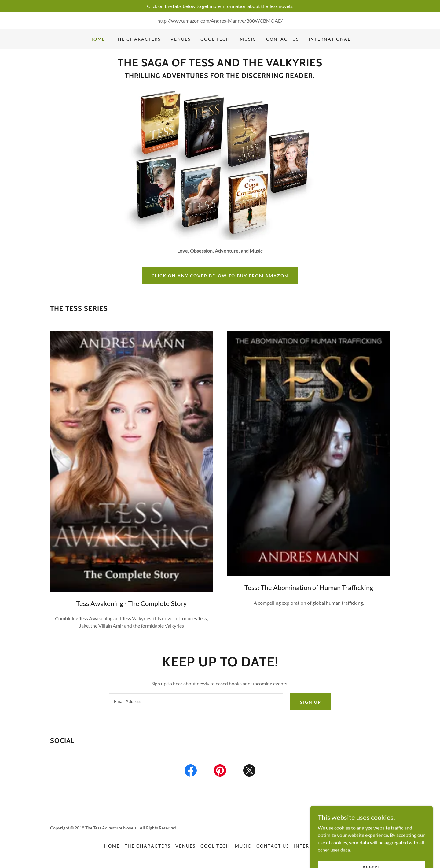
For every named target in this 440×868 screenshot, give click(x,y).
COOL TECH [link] (215, 39)
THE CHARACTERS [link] (138, 39)
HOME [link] (97, 39)
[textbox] (196, 702)
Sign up (311, 702)
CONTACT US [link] (282, 39)
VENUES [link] (181, 39)
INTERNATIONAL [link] (330, 39)
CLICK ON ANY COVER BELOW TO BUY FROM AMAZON (220, 276)
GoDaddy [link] (381, 828)
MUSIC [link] (248, 39)
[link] (220, 64)
